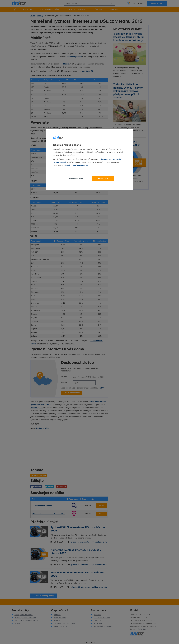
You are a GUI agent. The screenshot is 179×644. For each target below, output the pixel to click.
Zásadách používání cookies (76, 165)
